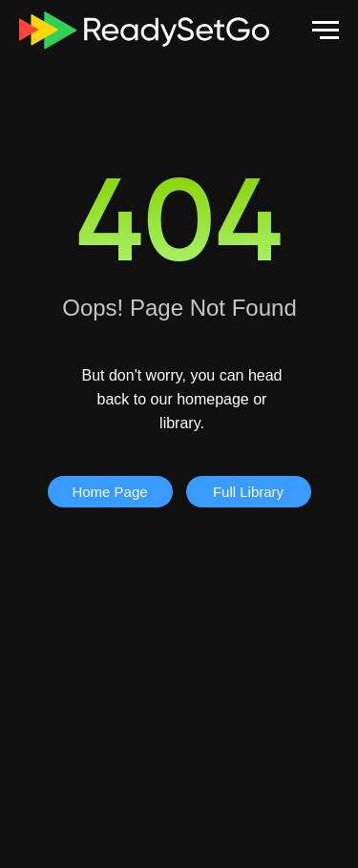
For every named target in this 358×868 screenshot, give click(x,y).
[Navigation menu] (326, 31)
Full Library (248, 492)
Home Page (109, 492)
